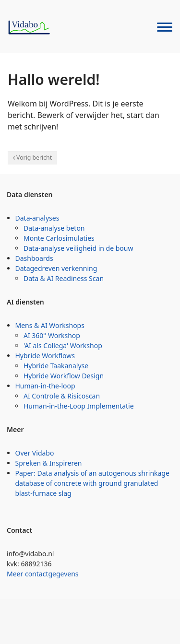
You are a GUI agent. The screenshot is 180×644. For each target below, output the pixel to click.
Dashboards (34, 258)
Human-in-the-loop (45, 386)
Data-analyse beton (54, 228)
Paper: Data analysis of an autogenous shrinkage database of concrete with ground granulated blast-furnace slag (92, 483)
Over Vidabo (35, 453)
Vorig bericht (34, 158)
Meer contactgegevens (43, 574)
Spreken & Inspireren (49, 463)
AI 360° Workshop (52, 335)
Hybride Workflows (45, 356)
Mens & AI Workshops (50, 325)
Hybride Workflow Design (64, 376)
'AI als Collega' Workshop (63, 345)
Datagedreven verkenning (56, 268)
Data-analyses (37, 218)
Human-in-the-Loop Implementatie (79, 406)
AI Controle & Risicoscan (62, 396)
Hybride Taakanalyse (56, 366)
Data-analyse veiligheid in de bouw (78, 248)
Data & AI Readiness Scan (64, 278)
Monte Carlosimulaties (59, 238)
